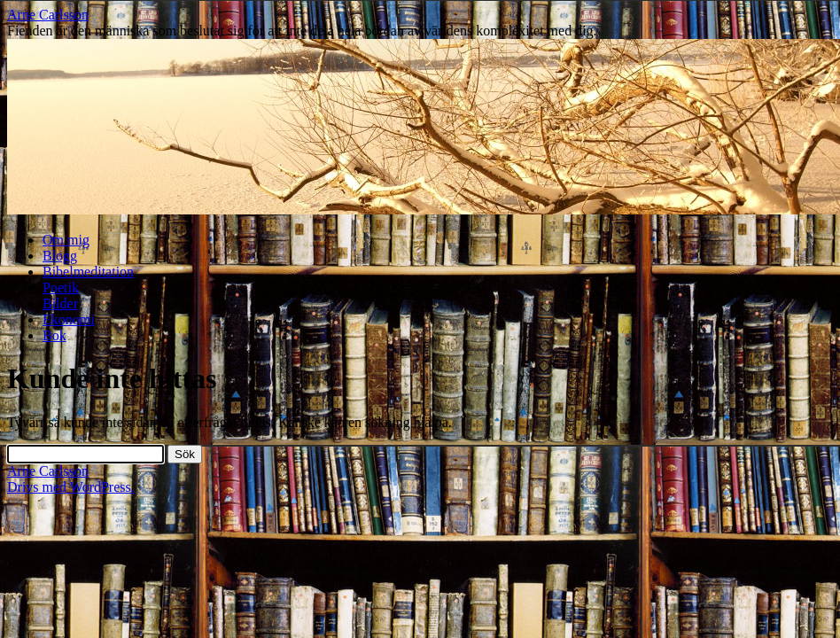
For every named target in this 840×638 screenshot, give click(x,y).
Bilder (60, 303)
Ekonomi (69, 319)
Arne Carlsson (48, 15)
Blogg (60, 256)
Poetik (61, 288)
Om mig (66, 240)
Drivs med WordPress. (71, 487)
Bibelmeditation (88, 272)
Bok (54, 335)
